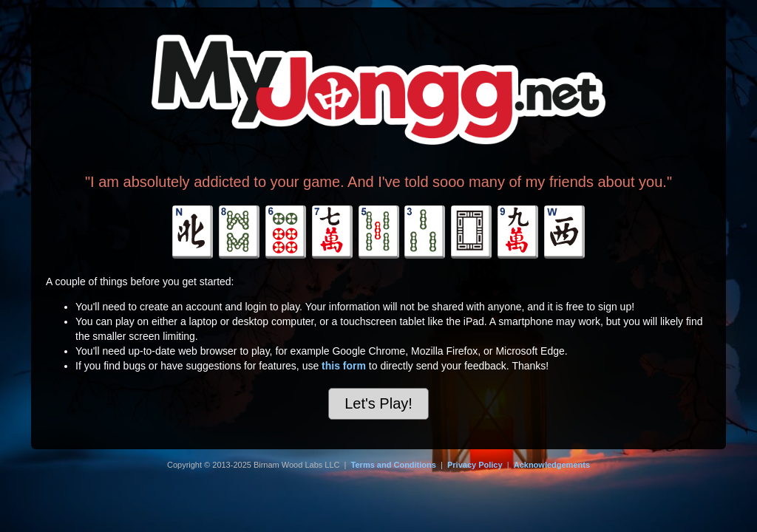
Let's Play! (378, 403)
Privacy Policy (475, 465)
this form (344, 366)
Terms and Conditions (394, 465)
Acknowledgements (552, 465)
